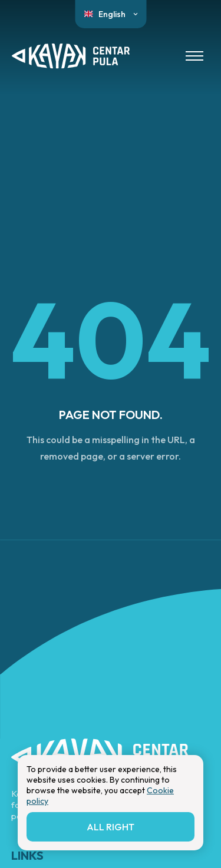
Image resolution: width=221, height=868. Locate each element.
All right (111, 827)
